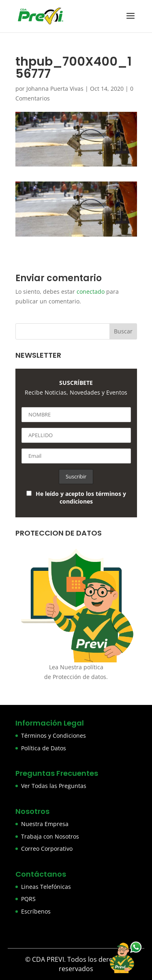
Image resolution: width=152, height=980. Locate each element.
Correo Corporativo (47, 849)
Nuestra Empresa (45, 824)
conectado (91, 291)
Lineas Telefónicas (46, 887)
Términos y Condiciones (54, 736)
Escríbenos (36, 911)
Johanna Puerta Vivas (55, 89)
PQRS (28, 899)
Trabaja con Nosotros (50, 836)
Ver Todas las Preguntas (54, 786)
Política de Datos (44, 748)
